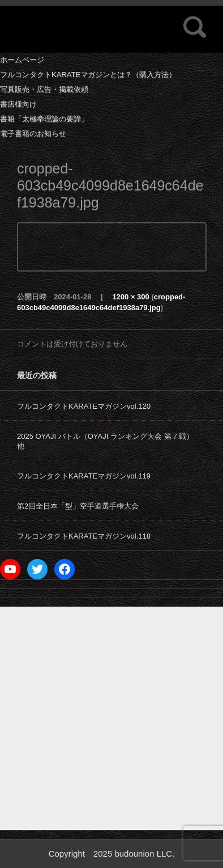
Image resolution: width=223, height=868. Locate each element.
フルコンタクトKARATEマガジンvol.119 (84, 476)
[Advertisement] (111, 718)
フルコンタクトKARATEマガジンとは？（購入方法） (88, 75)
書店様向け (18, 104)
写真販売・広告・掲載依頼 (44, 89)
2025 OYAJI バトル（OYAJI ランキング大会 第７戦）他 (105, 441)
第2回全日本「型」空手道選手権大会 (78, 506)
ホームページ (22, 60)
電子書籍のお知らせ (33, 134)
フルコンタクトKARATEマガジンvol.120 (84, 406)
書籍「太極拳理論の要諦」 (44, 119)
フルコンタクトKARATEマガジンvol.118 (84, 536)
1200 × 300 (130, 297)
